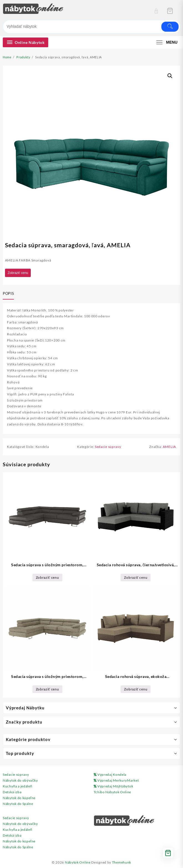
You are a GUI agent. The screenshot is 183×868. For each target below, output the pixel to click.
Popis (8, 293)
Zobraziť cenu (18, 273)
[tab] (9, 294)
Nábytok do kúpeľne (19, 798)
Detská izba (12, 792)
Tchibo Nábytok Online (113, 792)
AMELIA (169, 447)
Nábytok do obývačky (20, 780)
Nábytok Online (78, 862)
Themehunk (122, 862)
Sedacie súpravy (108, 447)
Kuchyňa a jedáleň (17, 786)
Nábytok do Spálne (18, 804)
